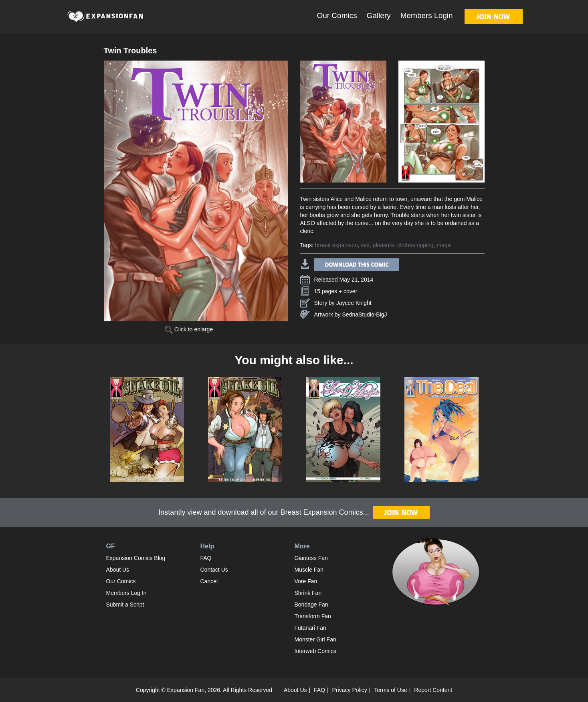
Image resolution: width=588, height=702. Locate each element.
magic (444, 245)
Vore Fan (306, 581)
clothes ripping (415, 245)
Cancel (209, 581)
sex (365, 245)
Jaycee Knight (354, 303)
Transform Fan (313, 616)
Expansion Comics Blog (136, 558)
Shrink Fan (308, 593)
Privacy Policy (350, 690)
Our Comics (337, 15)
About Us (118, 570)
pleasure (384, 245)
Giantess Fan (311, 558)
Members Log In (126, 593)
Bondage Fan (311, 605)
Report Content (433, 690)
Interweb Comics (315, 651)
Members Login (427, 15)
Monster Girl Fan (315, 639)
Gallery (379, 15)
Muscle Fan (309, 570)
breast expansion (336, 245)
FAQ (206, 558)
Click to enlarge (189, 329)
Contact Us (214, 570)
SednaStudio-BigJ (365, 314)
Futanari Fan (310, 628)
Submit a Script (125, 605)
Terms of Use (390, 690)
